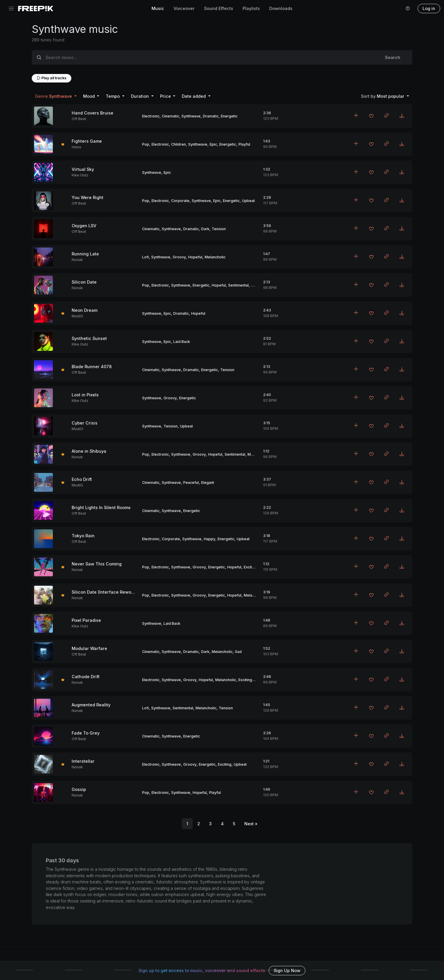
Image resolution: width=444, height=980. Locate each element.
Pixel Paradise (86, 620)
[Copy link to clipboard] (386, 116)
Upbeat (248, 201)
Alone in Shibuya (89, 451)
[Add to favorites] (371, 117)
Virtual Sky (83, 169)
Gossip (79, 789)
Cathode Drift (86, 677)
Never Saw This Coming (97, 564)
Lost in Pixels (85, 395)
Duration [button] (141, 96)
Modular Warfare (89, 648)
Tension (219, 229)
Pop (146, 144)
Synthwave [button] (54, 96)
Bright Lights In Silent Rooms (101, 507)
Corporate (180, 201)
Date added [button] (194, 96)
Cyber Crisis (85, 423)
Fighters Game (87, 141)
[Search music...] (210, 58)
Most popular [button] (383, 96)
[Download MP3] (402, 116)
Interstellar (83, 761)
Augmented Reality (91, 705)
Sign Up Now (287, 970)
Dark (205, 229)
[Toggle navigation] (11, 9)
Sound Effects (219, 8)
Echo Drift (82, 479)
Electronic (151, 116)
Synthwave (191, 116)
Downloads (281, 8)
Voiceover (184, 8)
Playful (244, 144)
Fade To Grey (86, 733)
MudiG (77, 316)
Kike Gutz (80, 175)
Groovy (179, 257)
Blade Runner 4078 (92, 367)
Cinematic (170, 116)
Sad (238, 652)
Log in (429, 8)
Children (179, 144)
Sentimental (238, 285)
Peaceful (191, 483)
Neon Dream (85, 310)
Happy (210, 539)
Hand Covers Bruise (92, 113)
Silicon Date (84, 282)
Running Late (85, 254)
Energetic (229, 116)
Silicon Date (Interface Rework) (104, 592)
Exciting (250, 567)
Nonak (77, 260)
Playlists (251, 8)
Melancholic (215, 257)
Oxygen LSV (84, 226)
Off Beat (79, 119)
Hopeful (195, 257)
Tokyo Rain (83, 536)
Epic (213, 144)
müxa (76, 147)
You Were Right (88, 197)
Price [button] (166, 96)
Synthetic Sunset (89, 338)
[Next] (251, 824)
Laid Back (182, 342)
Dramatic (211, 116)
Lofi (146, 257)
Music (158, 8)
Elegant (208, 483)
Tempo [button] (113, 96)
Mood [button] (90, 96)
